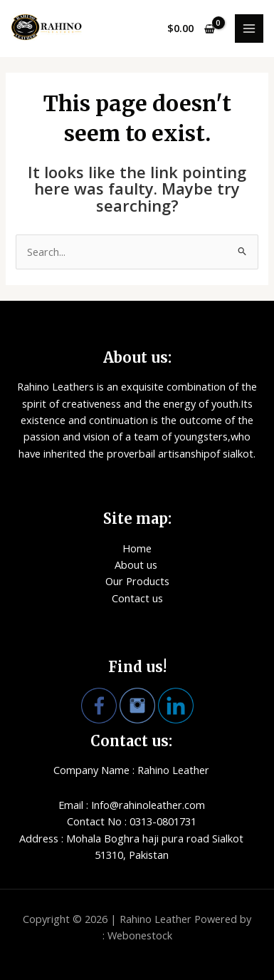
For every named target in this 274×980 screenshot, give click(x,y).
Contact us (137, 598)
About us (137, 564)
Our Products (137, 581)
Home (137, 548)
